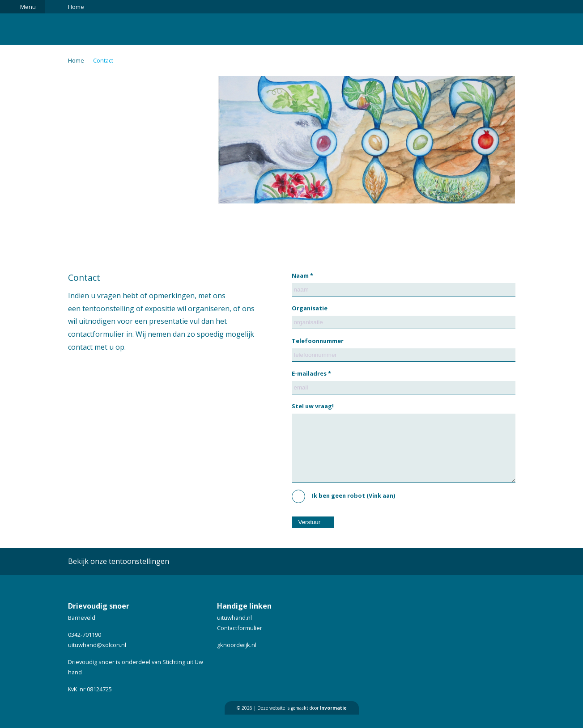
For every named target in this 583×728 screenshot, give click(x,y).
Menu (28, 7)
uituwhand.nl (234, 631)
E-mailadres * (311, 373)
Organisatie (310, 308)
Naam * (302, 275)
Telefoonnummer (318, 341)
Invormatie (333, 721)
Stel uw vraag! (313, 406)
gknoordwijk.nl (237, 658)
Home (76, 7)
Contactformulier (240, 641)
